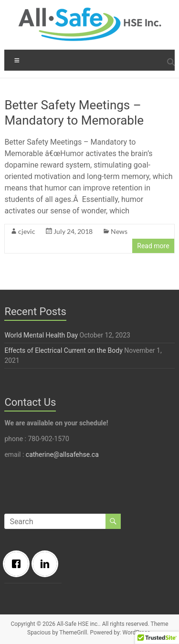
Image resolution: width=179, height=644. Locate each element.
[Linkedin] (47, 564)
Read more (153, 246)
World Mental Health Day (41, 335)
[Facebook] (19, 564)
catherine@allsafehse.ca (62, 454)
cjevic (27, 231)
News (119, 231)
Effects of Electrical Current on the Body (63, 350)
